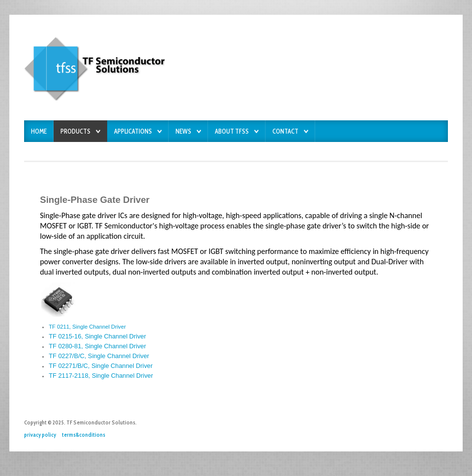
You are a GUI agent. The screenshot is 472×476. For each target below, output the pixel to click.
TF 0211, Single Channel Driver (87, 327)
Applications (133, 131)
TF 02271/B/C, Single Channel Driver (101, 366)
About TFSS (232, 131)
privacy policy (40, 435)
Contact (285, 131)
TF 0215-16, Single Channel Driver (97, 336)
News (183, 131)
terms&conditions (84, 435)
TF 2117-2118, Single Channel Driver (101, 376)
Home (39, 131)
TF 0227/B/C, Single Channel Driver (99, 356)
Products (75, 131)
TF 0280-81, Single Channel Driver (97, 346)
